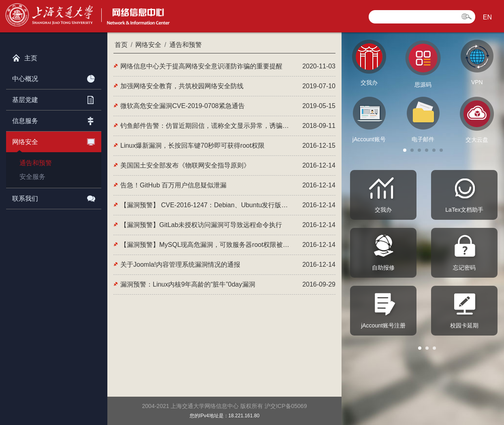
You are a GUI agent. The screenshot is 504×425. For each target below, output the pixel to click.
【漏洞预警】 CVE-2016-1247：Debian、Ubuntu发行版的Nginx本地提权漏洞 (206, 205)
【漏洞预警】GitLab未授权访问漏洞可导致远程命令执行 (201, 225)
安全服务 (32, 177)
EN (487, 17)
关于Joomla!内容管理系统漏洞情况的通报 (180, 265)
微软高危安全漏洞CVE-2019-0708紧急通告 (183, 106)
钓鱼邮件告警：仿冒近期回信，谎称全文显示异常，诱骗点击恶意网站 (206, 126)
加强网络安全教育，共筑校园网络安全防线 (182, 86)
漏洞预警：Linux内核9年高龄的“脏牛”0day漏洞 (188, 284)
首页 (121, 45)
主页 (25, 56)
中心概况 (54, 77)
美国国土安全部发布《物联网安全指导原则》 (185, 165)
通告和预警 (36, 163)
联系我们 (54, 197)
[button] (405, 150)
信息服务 (54, 119)
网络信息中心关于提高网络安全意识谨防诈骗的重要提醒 (201, 66)
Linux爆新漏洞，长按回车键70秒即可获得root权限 (192, 146)
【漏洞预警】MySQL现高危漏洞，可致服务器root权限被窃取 (206, 245)
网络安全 (54, 140)
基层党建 (54, 98)
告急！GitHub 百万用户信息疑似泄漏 (173, 185)
